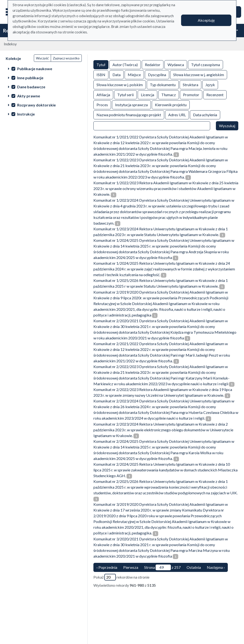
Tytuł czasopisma (206, 64)
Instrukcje (26, 114)
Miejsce (134, 74)
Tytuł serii (125, 94)
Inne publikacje (30, 78)
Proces (102, 104)
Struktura (191, 84)
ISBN (101, 74)
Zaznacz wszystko (66, 58)
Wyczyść (42, 58)
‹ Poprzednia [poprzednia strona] (107, 567)
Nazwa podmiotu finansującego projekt (129, 114)
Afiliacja (103, 94)
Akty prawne (29, 96)
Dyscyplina (157, 74)
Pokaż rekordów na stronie (121, 577)
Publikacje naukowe (35, 69)
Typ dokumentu (163, 84)
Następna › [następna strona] (216, 567)
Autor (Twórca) (125, 64)
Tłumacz (169, 94)
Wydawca (176, 64)
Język (210, 84)
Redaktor (153, 64)
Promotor (191, 94)
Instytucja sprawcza (131, 104)
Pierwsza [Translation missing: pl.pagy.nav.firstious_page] (131, 567)
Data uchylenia (205, 114)
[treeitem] (44, 69)
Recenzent (215, 94)
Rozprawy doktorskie (36, 105)
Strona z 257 (162, 567)
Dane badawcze (31, 87)
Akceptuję (206, 20)
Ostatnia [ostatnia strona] (194, 567)
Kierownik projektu (171, 104)
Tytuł (101, 64)
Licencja (147, 94)
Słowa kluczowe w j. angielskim (199, 74)
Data (117, 74)
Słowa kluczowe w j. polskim (120, 84)
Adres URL (177, 114)
